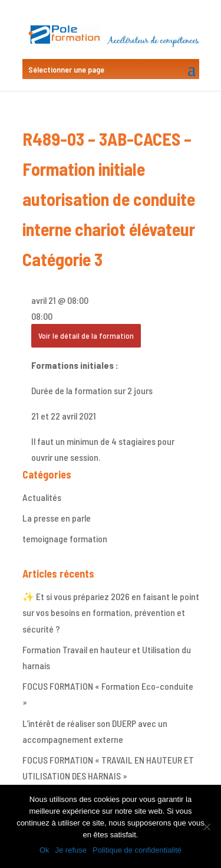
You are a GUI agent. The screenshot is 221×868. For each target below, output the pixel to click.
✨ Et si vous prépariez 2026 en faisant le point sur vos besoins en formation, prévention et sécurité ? (111, 612)
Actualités (42, 497)
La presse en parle (57, 518)
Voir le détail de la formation (86, 335)
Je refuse (71, 850)
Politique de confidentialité (137, 850)
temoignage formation (65, 538)
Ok (44, 850)
